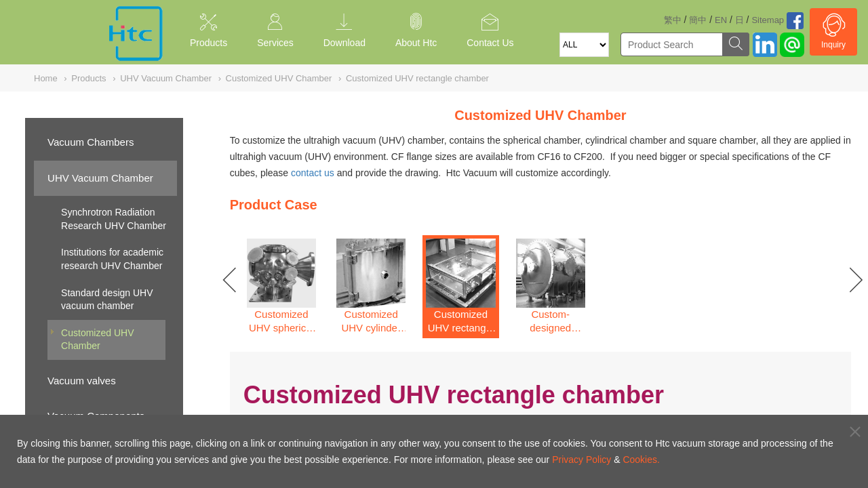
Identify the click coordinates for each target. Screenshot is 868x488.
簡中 (698, 20)
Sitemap (768, 20)
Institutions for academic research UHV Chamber (112, 259)
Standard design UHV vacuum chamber (107, 300)
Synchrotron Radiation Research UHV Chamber (114, 219)
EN (721, 20)
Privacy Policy (581, 460)
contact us (313, 173)
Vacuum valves (82, 381)
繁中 (673, 20)
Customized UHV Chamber (97, 340)
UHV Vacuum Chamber (100, 178)
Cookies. (641, 460)
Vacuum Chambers (91, 142)
